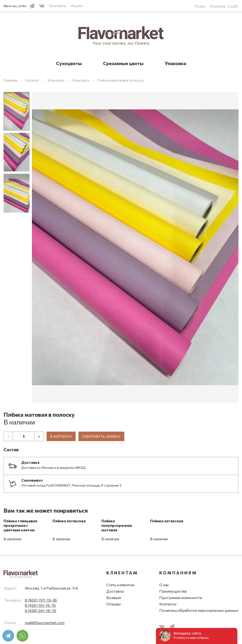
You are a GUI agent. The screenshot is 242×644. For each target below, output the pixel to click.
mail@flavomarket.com (45, 623)
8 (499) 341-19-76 (41, 610)
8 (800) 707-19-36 (41, 600)
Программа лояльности (181, 597)
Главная (10, 80)
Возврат (114, 597)
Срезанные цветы (123, 63)
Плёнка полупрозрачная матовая (117, 525)
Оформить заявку (101, 436)
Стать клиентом (120, 585)
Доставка (115, 591)
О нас (164, 585)
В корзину (61, 436)
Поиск (200, 6)
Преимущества (173, 591)
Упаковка (175, 63)
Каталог (32, 80)
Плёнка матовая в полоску (120, 80)
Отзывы (114, 604)
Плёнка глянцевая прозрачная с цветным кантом (20, 525)
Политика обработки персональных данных (199, 610)
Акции (77, 6)
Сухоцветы (69, 63)
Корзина (224, 6)
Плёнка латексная (69, 521)
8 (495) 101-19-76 (40, 605)
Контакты (58, 6)
